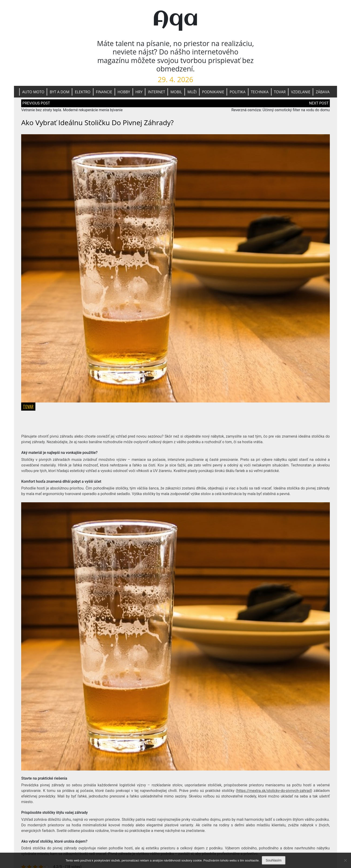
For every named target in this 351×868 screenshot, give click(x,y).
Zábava (322, 92)
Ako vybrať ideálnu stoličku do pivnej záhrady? (97, 122)
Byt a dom (59, 92)
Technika (260, 92)
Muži (192, 92)
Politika (237, 92)
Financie (104, 92)
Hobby (124, 92)
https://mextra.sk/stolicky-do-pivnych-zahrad (274, 791)
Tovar (280, 92)
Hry (139, 92)
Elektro (83, 92)
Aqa (175, 19)
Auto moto (33, 92)
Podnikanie (213, 92)
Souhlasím (274, 860)
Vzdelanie (301, 92)
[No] (345, 860)
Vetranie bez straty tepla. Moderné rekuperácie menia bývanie (72, 110)
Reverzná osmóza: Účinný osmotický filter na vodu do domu (281, 110)
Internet (156, 92)
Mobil (176, 92)
